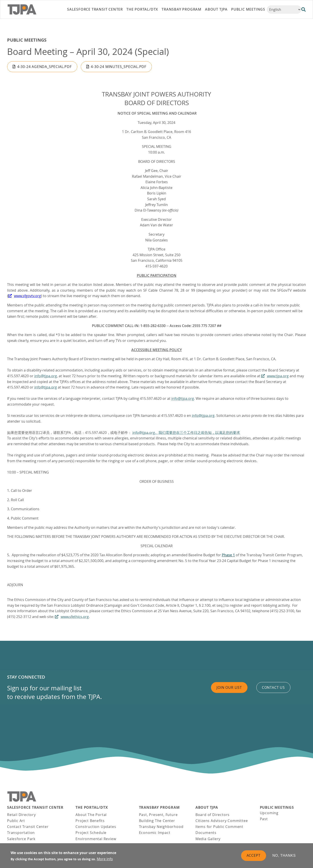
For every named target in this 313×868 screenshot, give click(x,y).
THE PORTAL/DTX (92, 807)
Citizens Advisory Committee (222, 821)
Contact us (273, 687)
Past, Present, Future (158, 815)
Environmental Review (96, 839)
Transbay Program (159, 807)
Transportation (21, 833)
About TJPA (207, 807)
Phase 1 (228, 555)
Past (264, 819)
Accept (254, 855)
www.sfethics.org (75, 617)
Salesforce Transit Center (35, 807)
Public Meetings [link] (248, 9)
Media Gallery (208, 839)
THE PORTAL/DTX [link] (142, 9)
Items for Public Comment (219, 827)
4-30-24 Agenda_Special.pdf (44, 67)
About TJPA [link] (216, 9)
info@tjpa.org (46, 376)
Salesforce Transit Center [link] (95, 9)
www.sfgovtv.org (27, 296)
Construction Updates (96, 827)
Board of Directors (213, 815)
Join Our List (229, 687)
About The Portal (91, 815)
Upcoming (269, 813)
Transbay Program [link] (182, 9)
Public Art (16, 821)
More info (105, 859)
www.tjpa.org (278, 376)
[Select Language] (284, 10)
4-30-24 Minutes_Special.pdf (119, 67)
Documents (206, 833)
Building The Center (157, 821)
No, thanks (284, 855)
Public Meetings (27, 40)
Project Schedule (91, 833)
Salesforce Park (21, 839)
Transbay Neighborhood (161, 827)
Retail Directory (21, 815)
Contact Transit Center (28, 827)
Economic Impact (155, 833)
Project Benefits (90, 821)
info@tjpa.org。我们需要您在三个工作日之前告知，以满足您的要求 (186, 433)
